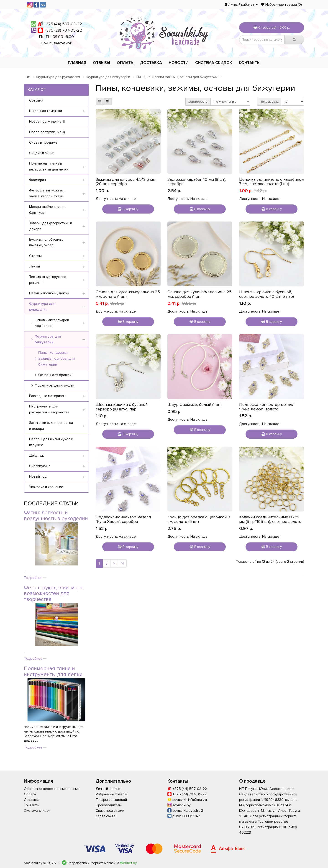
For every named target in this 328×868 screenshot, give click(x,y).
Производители (109, 805)
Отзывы (101, 63)
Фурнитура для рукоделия (58, 77)
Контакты (250, 63)
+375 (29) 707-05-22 (63, 30)
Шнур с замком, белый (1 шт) (195, 405)
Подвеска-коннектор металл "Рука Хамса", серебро (123, 519)
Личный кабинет (109, 789)
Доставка (151, 63)
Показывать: (269, 102)
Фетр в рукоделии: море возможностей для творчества (54, 594)
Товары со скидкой (111, 800)
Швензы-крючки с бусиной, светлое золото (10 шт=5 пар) (266, 294)
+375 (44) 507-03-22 (63, 24)
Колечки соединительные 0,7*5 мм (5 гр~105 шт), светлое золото (270, 519)
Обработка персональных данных (52, 789)
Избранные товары (111, 794)
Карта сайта (105, 816)
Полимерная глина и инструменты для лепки (53, 671)
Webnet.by (128, 863)
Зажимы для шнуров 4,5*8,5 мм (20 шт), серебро (126, 182)
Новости (179, 63)
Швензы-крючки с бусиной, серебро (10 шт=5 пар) (122, 407)
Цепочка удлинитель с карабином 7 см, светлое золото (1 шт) (272, 182)
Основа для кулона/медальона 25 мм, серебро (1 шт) (200, 294)
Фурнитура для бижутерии (108, 77)
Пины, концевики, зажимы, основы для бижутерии (177, 77)
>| (122, 563)
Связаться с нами (110, 811)
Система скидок (214, 63)
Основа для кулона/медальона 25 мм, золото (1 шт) (128, 294)
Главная (77, 63)
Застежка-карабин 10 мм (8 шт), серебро (197, 182)
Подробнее (35, 578)
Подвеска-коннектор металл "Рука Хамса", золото (267, 407)
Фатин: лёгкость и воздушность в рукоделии (56, 515)
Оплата (125, 63)
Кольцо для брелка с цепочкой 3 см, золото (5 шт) (199, 519)
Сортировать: (198, 102)
